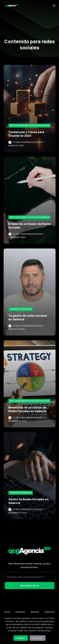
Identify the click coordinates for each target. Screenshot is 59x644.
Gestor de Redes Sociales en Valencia (29, 125)
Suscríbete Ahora (30, 586)
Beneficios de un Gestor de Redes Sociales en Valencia (27, 409)
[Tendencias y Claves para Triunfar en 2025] (30, 108)
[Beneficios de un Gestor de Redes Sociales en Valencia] (30, 384)
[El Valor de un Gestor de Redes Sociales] (30, 200)
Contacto (50, 612)
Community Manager (21, 309)
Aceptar (21, 638)
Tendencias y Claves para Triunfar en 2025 (26, 134)
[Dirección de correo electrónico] (30, 577)
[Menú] (54, 6)
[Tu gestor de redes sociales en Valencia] (30, 292)
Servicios (20, 612)
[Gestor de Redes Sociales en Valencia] (30, 476)
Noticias (35, 612)
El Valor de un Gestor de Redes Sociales (30, 226)
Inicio (7, 612)
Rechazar (38, 638)
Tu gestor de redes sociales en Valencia (28, 317)
